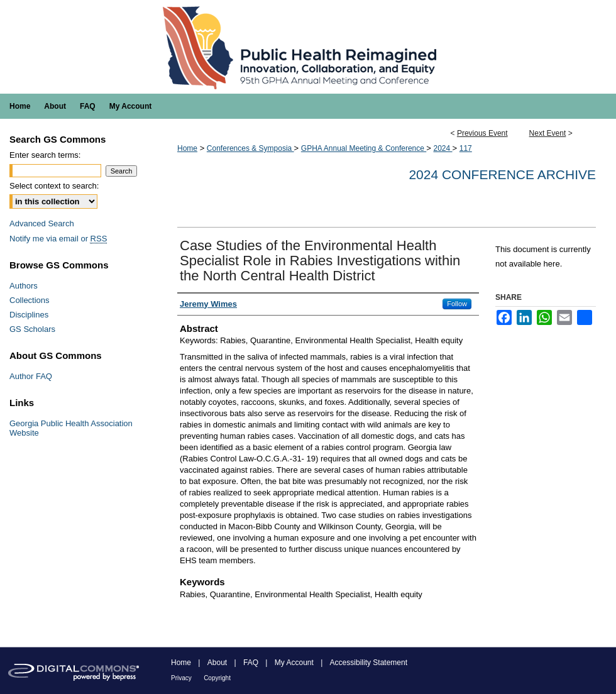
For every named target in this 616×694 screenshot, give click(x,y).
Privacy (181, 678)
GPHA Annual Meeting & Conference (364, 148)
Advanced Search (42, 223)
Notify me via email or (58, 239)
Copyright (217, 678)
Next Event (548, 133)
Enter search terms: (45, 155)
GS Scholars (32, 329)
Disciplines (29, 315)
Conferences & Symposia (250, 148)
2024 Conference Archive (502, 174)
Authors (24, 286)
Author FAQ (31, 376)
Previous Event (482, 133)
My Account (294, 663)
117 (466, 148)
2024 (443, 148)
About (217, 663)
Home (187, 148)
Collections (30, 300)
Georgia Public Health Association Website (71, 428)
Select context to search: (54, 186)
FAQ (251, 663)
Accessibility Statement (369, 663)
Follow (457, 304)
